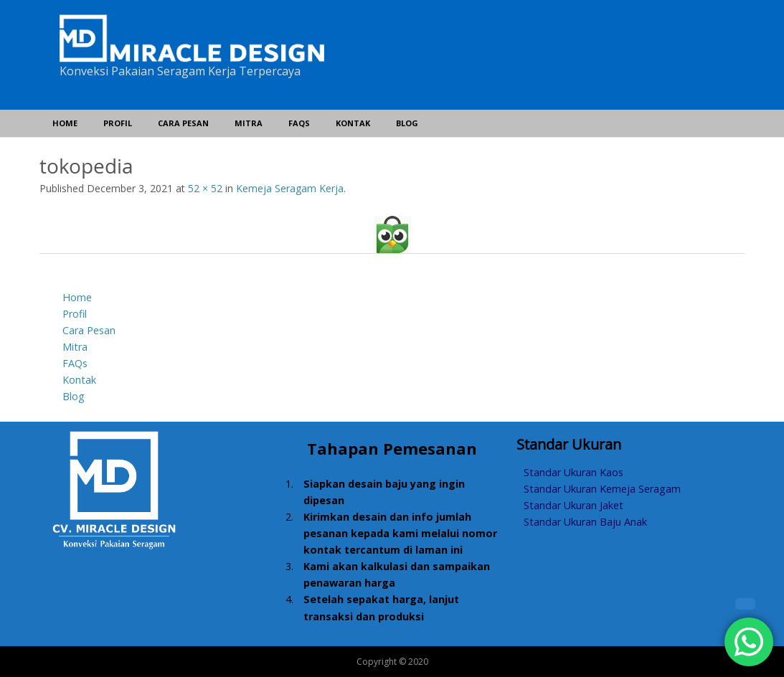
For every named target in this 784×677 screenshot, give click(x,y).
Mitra (249, 123)
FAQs (299, 123)
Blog (407, 123)
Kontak (353, 123)
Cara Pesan (183, 123)
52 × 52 (205, 188)
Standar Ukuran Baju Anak (585, 522)
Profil (118, 123)
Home (65, 123)
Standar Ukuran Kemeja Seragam (602, 489)
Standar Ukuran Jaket (573, 505)
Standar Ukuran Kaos (573, 472)
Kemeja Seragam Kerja (290, 188)
